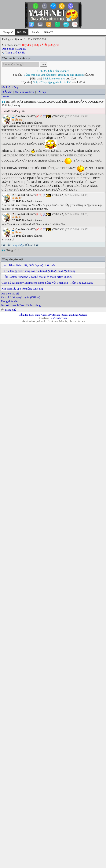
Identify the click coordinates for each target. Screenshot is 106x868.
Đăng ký (21, 49)
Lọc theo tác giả (10, 294)
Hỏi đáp (41, 92)
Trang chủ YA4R (15, 53)
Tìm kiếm (5, 97)
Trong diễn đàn (9, 301)
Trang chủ (8, 32)
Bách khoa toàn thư (54, 78)
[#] (45, 116)
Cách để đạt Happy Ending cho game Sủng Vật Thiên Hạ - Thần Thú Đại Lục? (47, 283)
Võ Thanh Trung (59, 318)
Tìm (44, 65)
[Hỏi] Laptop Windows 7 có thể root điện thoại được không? (37, 277)
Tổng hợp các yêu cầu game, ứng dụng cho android (54, 75)
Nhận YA (49, 32)
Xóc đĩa (36, 32)
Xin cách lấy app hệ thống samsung (22, 289)
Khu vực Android (24, 92)
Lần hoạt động (9, 87)
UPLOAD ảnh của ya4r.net (53, 71)
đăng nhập (18, 245)
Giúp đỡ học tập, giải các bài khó (52, 82)
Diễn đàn (7, 92)
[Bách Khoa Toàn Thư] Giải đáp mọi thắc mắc (29, 265)
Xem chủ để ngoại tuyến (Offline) (20, 297)
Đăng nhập (8, 49)
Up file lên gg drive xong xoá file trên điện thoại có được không (38, 271)
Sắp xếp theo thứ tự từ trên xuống (21, 305)
